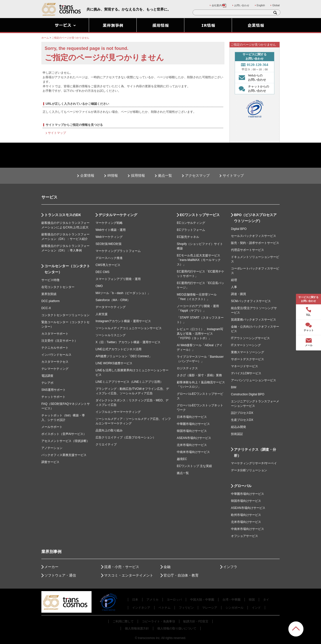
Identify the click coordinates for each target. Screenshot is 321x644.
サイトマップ (57, 133)
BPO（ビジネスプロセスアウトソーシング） (255, 218)
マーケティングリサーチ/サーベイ (254, 463)
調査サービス (50, 462)
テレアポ (47, 383)
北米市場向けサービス (192, 445)
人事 (234, 287)
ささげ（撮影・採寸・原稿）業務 (199, 375)
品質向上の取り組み (109, 430)
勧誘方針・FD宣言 (196, 621)
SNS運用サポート (54, 390)
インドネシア (141, 608)
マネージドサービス (245, 366)
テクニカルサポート (55, 348)
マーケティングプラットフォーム (118, 251)
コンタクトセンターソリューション (65, 315)
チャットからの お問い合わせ (253, 88)
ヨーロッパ (174, 600)
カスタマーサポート (55, 334)
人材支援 (102, 314)
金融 (167, 567)
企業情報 (87, 175)
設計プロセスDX (242, 413)
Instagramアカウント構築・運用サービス (123, 321)
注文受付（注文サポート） (59, 341)
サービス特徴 (50, 280)
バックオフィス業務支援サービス (64, 455)
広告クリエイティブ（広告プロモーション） (126, 437)
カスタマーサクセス (55, 362)
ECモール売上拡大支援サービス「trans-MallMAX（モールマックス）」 (199, 260)
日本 (135, 600)
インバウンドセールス (56, 355)
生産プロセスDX (242, 420)
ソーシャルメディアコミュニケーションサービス (129, 328)
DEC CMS (102, 272)
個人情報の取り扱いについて (177, 628)
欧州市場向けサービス (246, 515)
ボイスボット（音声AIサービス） (64, 434)
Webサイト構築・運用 (111, 230)
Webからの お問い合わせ (251, 77)
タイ (266, 600)
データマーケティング (111, 307)
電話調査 (47, 376)
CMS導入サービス (108, 265)
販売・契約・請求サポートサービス (255, 243)
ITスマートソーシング (246, 345)
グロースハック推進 (109, 258)
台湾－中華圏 (231, 600)
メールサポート (52, 427)
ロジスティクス (187, 368)
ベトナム (165, 608)
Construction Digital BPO (248, 394)
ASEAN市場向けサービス (194, 438)
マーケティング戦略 (109, 223)
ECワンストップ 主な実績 (194, 466)
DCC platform (51, 301)
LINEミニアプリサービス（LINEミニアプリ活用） (129, 382)
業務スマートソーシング (248, 352)
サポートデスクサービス (248, 359)
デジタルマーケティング (118, 215)
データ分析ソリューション (249, 470)
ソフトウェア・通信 (60, 575)
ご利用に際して (123, 621)
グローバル (243, 486)
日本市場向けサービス (192, 417)
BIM (234, 387)
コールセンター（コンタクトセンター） (67, 269)
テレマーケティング (55, 369)
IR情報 (113, 175)
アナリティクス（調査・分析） (255, 452)
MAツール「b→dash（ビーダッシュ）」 (123, 293)
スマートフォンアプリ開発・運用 (118, 279)
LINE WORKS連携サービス (114, 363)
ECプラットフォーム (191, 230)
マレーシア (210, 608)
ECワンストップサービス (200, 215)
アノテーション (52, 448)
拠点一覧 (165, 175)
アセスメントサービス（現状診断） (65, 441)
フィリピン (186, 608)
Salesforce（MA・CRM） (113, 300)
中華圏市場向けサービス (193, 424)
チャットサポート (53, 397)
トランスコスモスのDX (63, 215)
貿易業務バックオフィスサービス (254, 320)
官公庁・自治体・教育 (181, 575)
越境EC (182, 459)
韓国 (252, 600)
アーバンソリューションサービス (254, 380)
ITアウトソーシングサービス (250, 338)
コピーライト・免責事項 (158, 621)
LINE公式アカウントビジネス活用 (118, 349)
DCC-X (46, 308)
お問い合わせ (242, 5)
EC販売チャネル (188, 237)
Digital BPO (239, 229)
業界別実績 (49, 294)
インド (256, 608)
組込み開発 (238, 427)
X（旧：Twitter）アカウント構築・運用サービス (128, 342)
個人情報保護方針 (137, 628)
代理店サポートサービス (248, 250)
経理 (234, 280)
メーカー (51, 567)
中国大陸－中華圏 (202, 600)
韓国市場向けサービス (192, 431)
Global (276, 5)
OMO (99, 286)
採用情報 (138, 175)
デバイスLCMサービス (246, 373)
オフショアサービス (245, 536)
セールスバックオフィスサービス (254, 236)
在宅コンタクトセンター (58, 287)
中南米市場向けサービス (193, 452)
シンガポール (234, 608)
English (261, 5)
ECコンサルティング (191, 223)
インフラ (230, 567)
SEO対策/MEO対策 (109, 244)
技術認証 (237, 434)
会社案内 (219, 5)
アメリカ (152, 600)
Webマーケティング (109, 237)
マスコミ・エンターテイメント (129, 575)
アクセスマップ (197, 175)
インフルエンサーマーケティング (118, 412)
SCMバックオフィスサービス (251, 301)
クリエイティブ (106, 444)
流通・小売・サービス (122, 567)
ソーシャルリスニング (111, 335)
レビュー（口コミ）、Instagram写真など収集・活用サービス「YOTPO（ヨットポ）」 (200, 334)
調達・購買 (238, 294)
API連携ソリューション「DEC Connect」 (124, 356)
